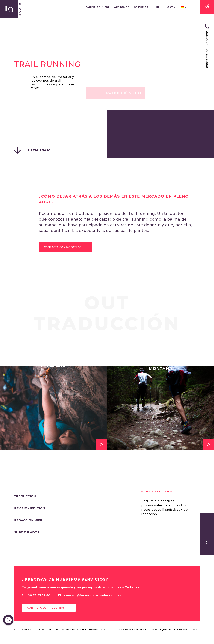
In (158, 7)
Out (170, 7)
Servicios (141, 7)
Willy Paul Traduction (88, 629)
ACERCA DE (122, 7)
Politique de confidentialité (175, 629)
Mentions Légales (132, 629)
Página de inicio (97, 7)
